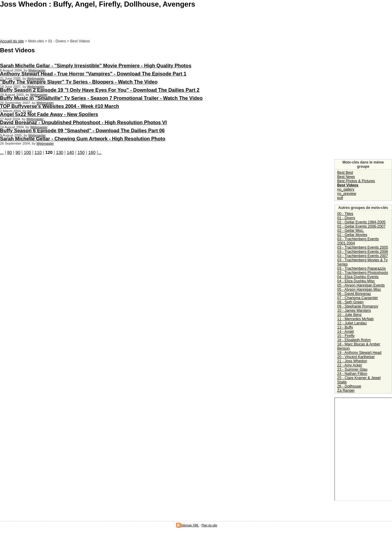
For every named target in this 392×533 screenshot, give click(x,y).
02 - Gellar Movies (352, 235)
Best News (346, 177)
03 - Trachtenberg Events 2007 (363, 256)
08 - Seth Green (351, 302)
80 (10, 152)
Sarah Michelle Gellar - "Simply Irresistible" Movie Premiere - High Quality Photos (96, 66)
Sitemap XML (187, 525)
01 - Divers (346, 218)
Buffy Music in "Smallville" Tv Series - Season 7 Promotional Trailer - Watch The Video (101, 98)
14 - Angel (346, 332)
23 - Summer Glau (352, 369)
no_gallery (346, 189)
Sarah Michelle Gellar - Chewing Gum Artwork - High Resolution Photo (83, 139)
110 (38, 152)
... (2, 152)
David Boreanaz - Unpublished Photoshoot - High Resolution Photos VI (83, 122)
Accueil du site (12, 41)
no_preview (347, 194)
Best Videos (348, 185)
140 (70, 152)
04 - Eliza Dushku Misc (356, 281)
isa (30, 111)
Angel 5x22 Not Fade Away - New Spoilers (49, 114)
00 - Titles (345, 214)
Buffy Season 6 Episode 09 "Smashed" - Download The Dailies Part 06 (82, 130)
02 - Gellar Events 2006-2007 (362, 226)
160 (92, 152)
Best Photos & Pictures (356, 181)
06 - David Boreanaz (354, 294)
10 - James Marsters (354, 311)
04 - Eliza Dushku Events (358, 277)
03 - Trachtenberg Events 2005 (363, 247)
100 (27, 152)
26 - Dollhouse (349, 386)
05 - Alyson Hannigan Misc (359, 289)
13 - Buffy (345, 327)
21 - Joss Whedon (352, 361)
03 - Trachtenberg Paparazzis (362, 268)
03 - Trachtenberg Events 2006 (363, 252)
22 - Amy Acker (350, 365)
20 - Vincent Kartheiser (356, 357)
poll (340, 198)
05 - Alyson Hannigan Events (361, 285)
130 (60, 152)
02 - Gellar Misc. (351, 231)
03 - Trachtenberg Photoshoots (363, 273)
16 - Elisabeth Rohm (354, 340)
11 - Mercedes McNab (356, 319)
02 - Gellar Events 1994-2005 (362, 222)
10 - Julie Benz (349, 315)
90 (18, 152)
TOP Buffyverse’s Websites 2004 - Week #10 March (59, 106)
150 (81, 152)
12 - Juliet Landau (352, 323)
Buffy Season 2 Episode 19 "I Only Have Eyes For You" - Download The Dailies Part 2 (100, 90)
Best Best (345, 173)
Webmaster (37, 70)
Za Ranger (346, 391)
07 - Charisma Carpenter (358, 298)
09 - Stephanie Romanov (358, 306)
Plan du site (209, 525)
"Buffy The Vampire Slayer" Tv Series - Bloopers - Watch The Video (79, 82)
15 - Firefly (346, 336)
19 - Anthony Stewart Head (359, 353)
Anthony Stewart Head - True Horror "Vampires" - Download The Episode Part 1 (93, 74)
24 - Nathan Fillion (352, 374)
